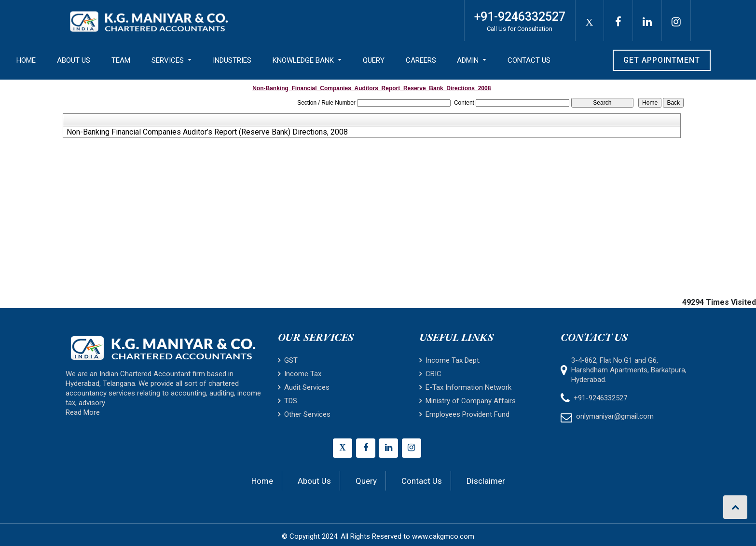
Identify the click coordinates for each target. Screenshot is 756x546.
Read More (83, 412)
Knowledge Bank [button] (304, 60)
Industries (232, 60)
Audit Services (304, 387)
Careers (421, 60)
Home (26, 60)
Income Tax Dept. (450, 360)
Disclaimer (486, 481)
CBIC (430, 374)
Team (121, 60)
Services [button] (169, 60)
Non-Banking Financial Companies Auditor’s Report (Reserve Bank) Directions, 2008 (207, 132)
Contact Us (529, 60)
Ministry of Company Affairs (467, 401)
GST (288, 360)
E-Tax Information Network (465, 387)
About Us (74, 60)
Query (374, 60)
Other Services (304, 414)
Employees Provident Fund (464, 414)
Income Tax (300, 374)
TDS (288, 401)
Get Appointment (662, 60)
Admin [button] (469, 60)
